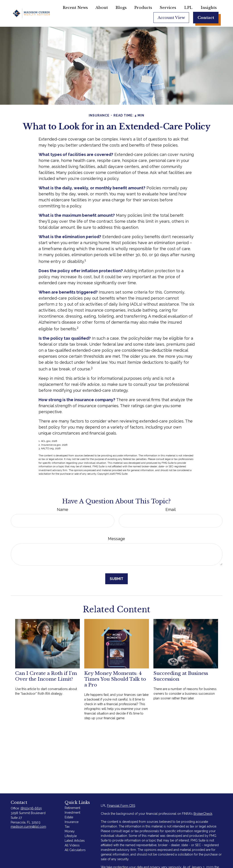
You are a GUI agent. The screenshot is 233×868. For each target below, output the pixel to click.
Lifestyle (71, 836)
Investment (72, 813)
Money (70, 831)
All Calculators (75, 850)
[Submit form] (116, 579)
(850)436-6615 (31, 808)
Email (171, 510)
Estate (69, 817)
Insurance (72, 822)
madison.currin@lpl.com (28, 827)
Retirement (72, 808)
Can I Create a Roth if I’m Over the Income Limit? (46, 676)
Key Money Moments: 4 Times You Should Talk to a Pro (115, 679)
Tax (67, 827)
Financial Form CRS (121, 806)
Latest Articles (75, 841)
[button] (75, 8)
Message (116, 539)
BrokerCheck (203, 814)
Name (63, 510)
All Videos (72, 845)
